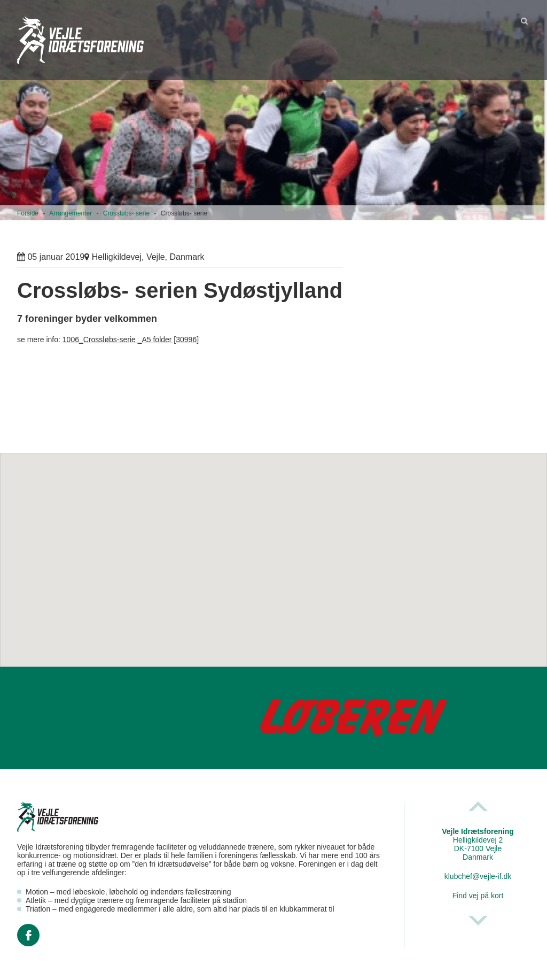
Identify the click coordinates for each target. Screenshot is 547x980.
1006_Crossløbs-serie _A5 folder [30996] (131, 339)
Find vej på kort (478, 896)
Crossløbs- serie (126, 213)
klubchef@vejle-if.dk (478, 876)
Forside (28, 213)
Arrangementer (71, 213)
